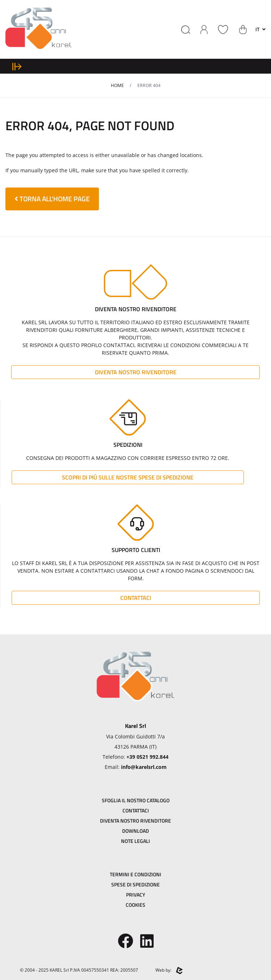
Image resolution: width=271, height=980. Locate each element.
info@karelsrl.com (144, 767)
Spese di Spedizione (135, 884)
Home (117, 85)
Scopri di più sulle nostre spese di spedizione (128, 477)
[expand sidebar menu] (17, 66)
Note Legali (135, 841)
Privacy (136, 895)
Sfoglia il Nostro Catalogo (136, 800)
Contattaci (136, 598)
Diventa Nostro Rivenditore (136, 372)
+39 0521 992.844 (147, 757)
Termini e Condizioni (135, 874)
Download (135, 831)
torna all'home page (52, 199)
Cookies (135, 905)
